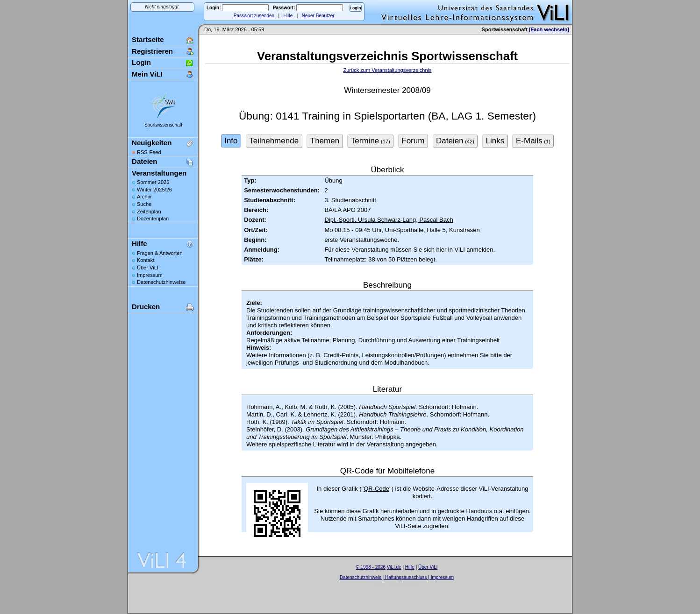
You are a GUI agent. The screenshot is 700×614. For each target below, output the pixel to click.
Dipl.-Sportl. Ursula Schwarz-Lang (370, 220)
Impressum (150, 275)
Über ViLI (148, 268)
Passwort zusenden (254, 16)
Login (141, 62)
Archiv (144, 197)
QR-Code (376, 489)
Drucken (146, 307)
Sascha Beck (407, 583)
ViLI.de (394, 567)
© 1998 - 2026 (371, 567)
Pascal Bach (436, 220)
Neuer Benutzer (318, 16)
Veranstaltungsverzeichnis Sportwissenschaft (387, 56)
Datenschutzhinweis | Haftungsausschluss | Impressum (397, 577)
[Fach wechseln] (549, 29)
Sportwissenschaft (163, 125)
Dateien (144, 161)
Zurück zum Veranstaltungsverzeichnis (387, 70)
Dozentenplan (153, 219)
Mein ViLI (147, 74)
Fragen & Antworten (160, 253)
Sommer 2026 (153, 182)
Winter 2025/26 (154, 190)
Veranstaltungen (159, 173)
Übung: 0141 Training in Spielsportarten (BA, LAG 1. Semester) (387, 116)
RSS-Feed (149, 152)
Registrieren (152, 51)
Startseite (148, 39)
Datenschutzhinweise (161, 282)
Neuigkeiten (152, 143)
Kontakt (146, 260)
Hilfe (288, 16)
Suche (144, 204)
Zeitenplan (149, 212)
